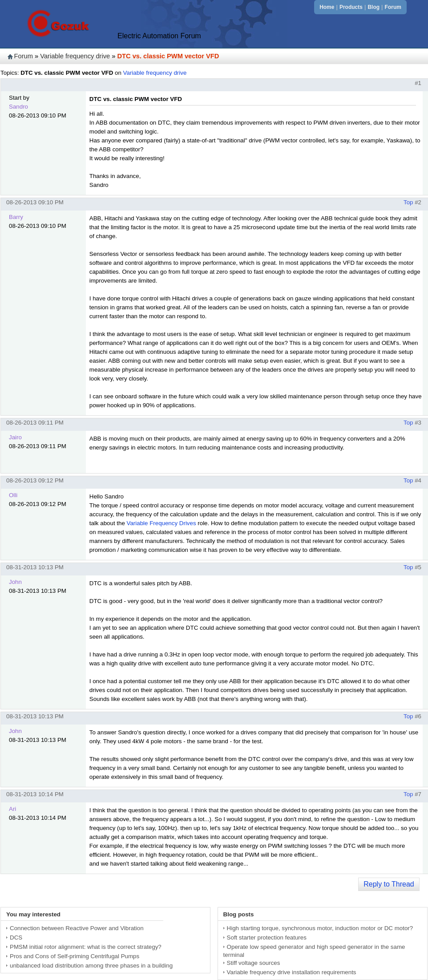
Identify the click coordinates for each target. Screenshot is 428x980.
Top (408, 202)
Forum (393, 7)
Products (351, 7)
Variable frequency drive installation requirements (292, 972)
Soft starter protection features (267, 937)
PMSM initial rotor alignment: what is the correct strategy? (86, 947)
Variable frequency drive (75, 56)
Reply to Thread (389, 884)
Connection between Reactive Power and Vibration (77, 928)
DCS (16, 937)
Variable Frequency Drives (162, 523)
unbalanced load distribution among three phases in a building (91, 966)
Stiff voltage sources (254, 963)
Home (327, 7)
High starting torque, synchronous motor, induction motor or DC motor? (320, 928)
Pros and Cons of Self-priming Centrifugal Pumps (75, 956)
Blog (373, 7)
